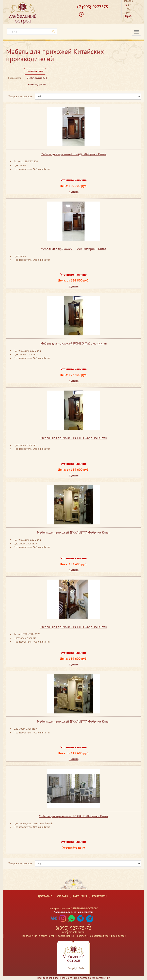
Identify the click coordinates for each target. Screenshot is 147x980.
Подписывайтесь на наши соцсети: (74, 912)
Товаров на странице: (20, 96)
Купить (74, 192)
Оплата (63, 896)
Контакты (100, 896)
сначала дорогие (36, 84)
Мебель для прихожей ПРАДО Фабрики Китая (73, 154)
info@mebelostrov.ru (73, 932)
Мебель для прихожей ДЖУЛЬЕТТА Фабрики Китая (74, 532)
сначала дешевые (37, 78)
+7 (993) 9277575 (92, 7)
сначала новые (35, 71)
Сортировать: (15, 78)
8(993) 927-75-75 (73, 928)
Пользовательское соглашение (92, 978)
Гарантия (80, 896)
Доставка (45, 896)
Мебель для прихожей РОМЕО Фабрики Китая (74, 343)
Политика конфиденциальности (55, 978)
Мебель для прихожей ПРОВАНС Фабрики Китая (74, 816)
